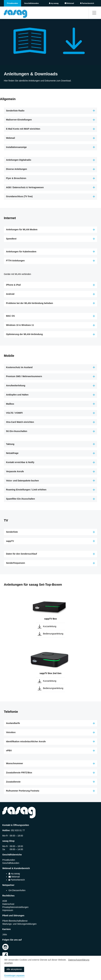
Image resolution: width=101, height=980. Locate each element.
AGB (5, 901)
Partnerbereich (87, 3)
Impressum (8, 910)
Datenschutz (8, 904)
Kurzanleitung (50, 626)
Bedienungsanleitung (53, 634)
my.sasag (54, 3)
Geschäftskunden (31, 3)
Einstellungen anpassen (14, 975)
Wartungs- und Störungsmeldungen (19, 924)
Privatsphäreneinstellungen (15, 907)
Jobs (5, 934)
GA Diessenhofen (17, 890)
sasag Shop (8, 841)
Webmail (69, 3)
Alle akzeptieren (14, 969)
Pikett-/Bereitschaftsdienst (15, 921)
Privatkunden (12, 3)
